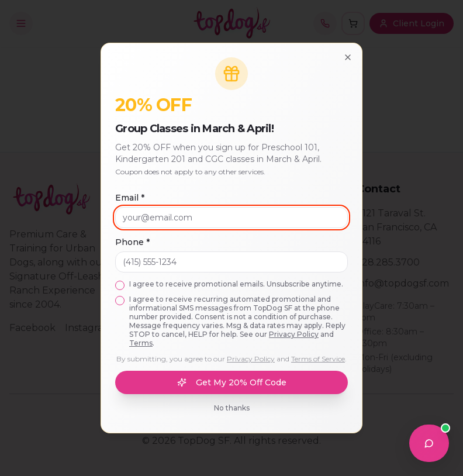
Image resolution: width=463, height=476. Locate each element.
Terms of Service (318, 359)
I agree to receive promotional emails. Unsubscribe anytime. (236, 284)
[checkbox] (120, 285)
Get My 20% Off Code (232, 382)
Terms (141, 343)
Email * (130, 198)
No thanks (232, 408)
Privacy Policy (294, 334)
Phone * (132, 242)
